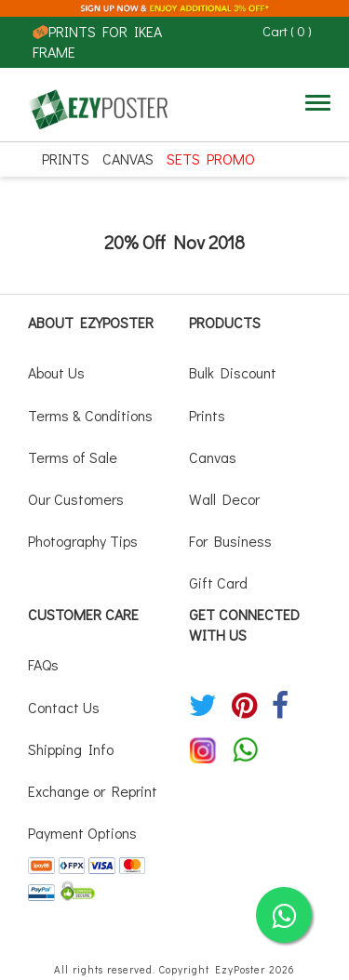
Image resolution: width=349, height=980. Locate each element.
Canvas (128, 159)
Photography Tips (83, 541)
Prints (66, 159)
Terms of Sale (73, 457)
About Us (56, 372)
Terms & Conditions (90, 415)
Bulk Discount (233, 372)
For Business (230, 541)
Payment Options (82, 833)
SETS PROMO (211, 159)
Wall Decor (224, 499)
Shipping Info (71, 749)
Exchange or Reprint (93, 791)
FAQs (43, 664)
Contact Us (64, 707)
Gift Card (218, 583)
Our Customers (76, 499)
